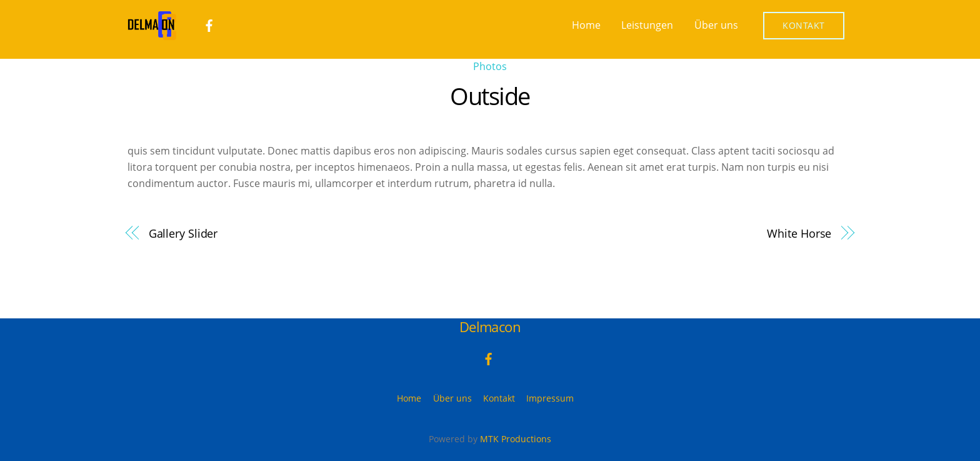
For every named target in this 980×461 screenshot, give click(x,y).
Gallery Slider (183, 233)
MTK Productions (516, 439)
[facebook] (209, 24)
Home (586, 25)
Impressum (550, 398)
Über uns (716, 25)
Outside (490, 96)
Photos (490, 66)
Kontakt (804, 25)
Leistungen (647, 25)
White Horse (799, 233)
